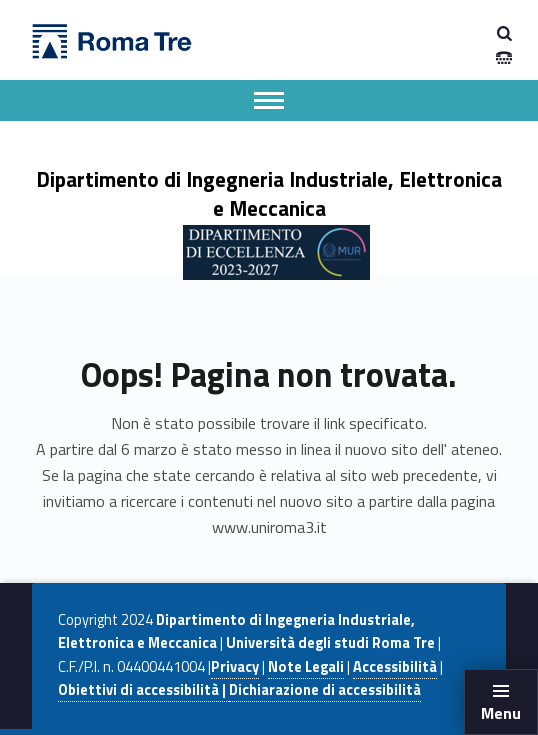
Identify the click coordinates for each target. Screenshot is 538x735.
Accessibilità (395, 667)
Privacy (235, 667)
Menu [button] (501, 713)
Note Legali (306, 667)
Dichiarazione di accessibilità (325, 690)
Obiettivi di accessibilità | (143, 690)
